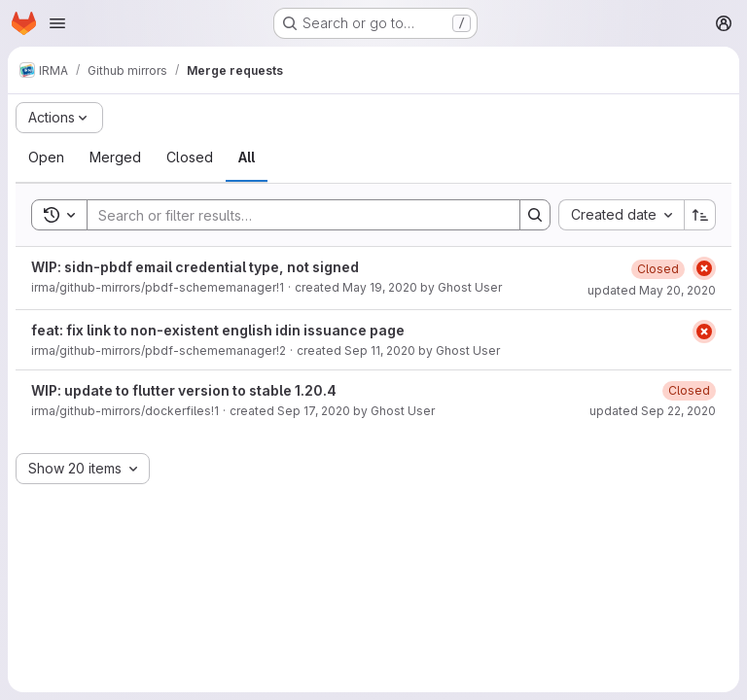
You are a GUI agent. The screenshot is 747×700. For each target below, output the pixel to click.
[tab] (46, 157)
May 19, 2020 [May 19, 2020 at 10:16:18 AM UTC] (380, 287)
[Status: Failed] (704, 268)
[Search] (294, 215)
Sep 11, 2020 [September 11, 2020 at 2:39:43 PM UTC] (380, 350)
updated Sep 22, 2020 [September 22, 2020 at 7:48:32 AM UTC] (653, 411)
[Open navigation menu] (57, 23)
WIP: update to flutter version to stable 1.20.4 (184, 390)
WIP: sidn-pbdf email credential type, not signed (195, 267)
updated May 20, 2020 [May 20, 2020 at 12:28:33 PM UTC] (652, 290)
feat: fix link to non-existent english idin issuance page (218, 330)
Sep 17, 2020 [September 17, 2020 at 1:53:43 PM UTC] (314, 411)
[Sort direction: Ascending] (700, 215)
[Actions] (59, 118)
